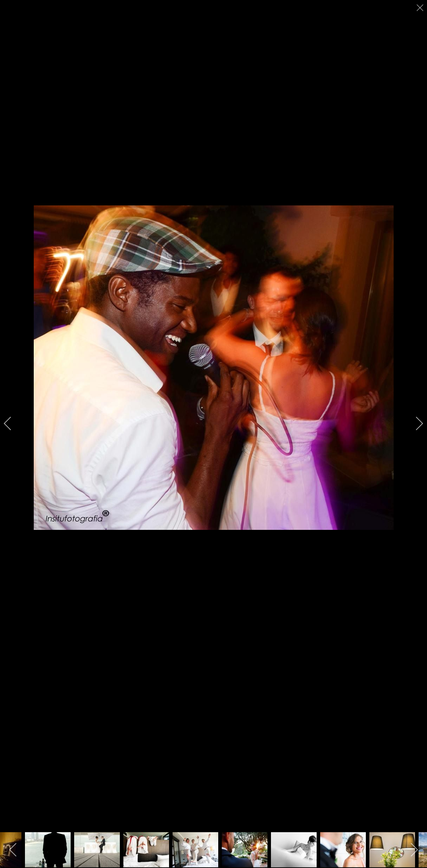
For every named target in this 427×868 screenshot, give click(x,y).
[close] (421, 8)
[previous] (12, 423)
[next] (415, 423)
